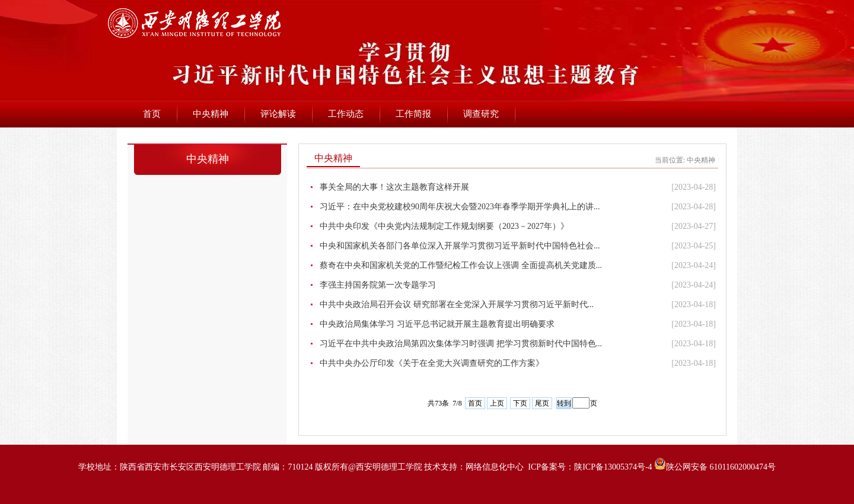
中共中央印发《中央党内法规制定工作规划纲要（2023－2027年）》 (444, 226)
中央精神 (211, 114)
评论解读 (278, 114)
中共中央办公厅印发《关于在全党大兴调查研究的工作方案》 (432, 363)
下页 (520, 403)
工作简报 (413, 114)
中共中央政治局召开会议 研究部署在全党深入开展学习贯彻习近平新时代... (457, 304)
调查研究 (481, 114)
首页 (152, 114)
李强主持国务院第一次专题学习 (378, 285)
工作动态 (346, 114)
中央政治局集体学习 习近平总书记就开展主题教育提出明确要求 (437, 324)
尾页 (542, 403)
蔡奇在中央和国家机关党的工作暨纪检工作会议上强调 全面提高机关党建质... (461, 265)
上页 (497, 403)
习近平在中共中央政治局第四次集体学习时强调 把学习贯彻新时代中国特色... (461, 344)
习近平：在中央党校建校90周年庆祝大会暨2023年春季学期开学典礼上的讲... (460, 207)
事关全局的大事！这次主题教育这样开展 (394, 187)
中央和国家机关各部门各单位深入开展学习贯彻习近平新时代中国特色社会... (460, 246)
